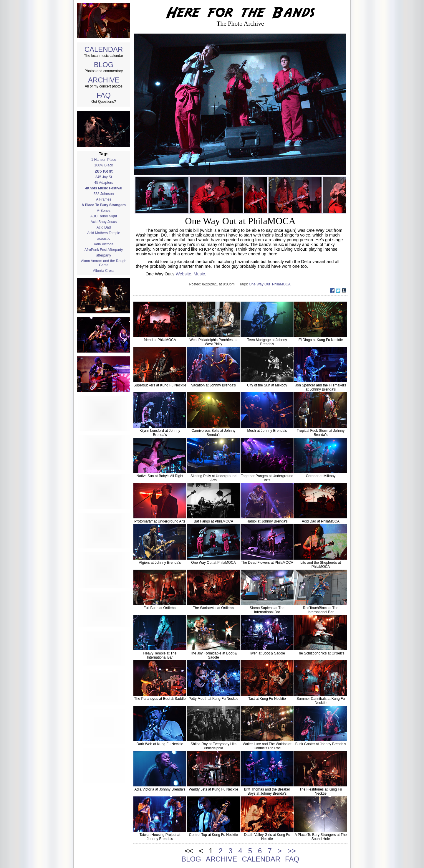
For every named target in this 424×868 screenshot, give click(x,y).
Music (199, 274)
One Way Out (260, 284)
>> (292, 851)
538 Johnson (104, 194)
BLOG (104, 65)
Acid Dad (104, 227)
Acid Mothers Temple (104, 233)
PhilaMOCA (282, 284)
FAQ (104, 95)
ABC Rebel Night (104, 216)
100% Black (103, 165)
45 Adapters (104, 183)
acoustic (104, 239)
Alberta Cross (104, 271)
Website (184, 274)
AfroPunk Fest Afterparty (104, 250)
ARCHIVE (104, 80)
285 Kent (103, 171)
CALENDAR (104, 49)
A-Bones (104, 211)
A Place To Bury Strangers (104, 205)
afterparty (104, 255)
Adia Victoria (103, 244)
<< (189, 851)
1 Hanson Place (104, 160)
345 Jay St (104, 177)
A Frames (103, 199)
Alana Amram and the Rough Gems (104, 263)
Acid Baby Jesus (104, 222)
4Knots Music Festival (104, 188)
